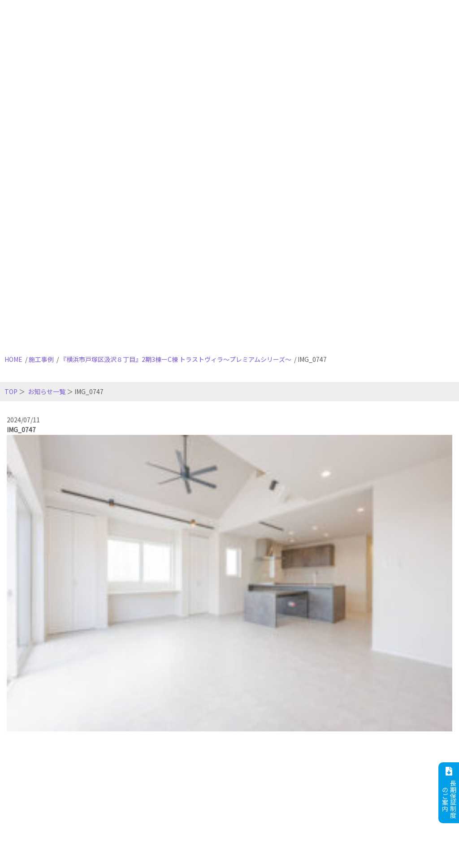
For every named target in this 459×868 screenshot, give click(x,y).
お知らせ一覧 (47, 391)
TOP (11, 391)
